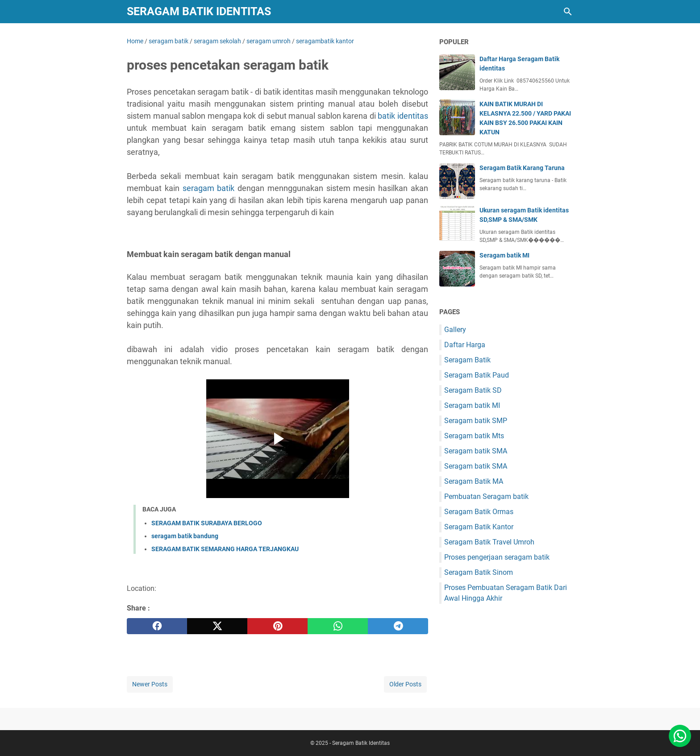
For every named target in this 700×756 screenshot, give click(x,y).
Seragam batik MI (504, 255)
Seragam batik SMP (476, 421)
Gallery (455, 330)
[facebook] (157, 626)
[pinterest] (277, 626)
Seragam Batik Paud (477, 375)
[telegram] (398, 626)
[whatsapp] (338, 626)
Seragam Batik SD (473, 390)
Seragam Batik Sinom (479, 572)
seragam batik (209, 188)
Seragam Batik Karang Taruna (522, 168)
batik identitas (403, 116)
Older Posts (405, 684)
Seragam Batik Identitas (199, 11)
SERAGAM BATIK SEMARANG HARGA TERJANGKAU (225, 549)
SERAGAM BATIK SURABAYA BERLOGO (207, 523)
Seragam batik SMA (476, 451)
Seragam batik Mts (474, 436)
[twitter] (217, 626)
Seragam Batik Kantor (479, 527)
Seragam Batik (467, 360)
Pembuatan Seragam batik (486, 496)
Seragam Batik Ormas (479, 512)
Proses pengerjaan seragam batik (497, 557)
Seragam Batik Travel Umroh (489, 542)
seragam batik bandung (185, 536)
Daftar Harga (465, 345)
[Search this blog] (568, 12)
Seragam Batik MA (474, 481)
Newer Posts (150, 684)
